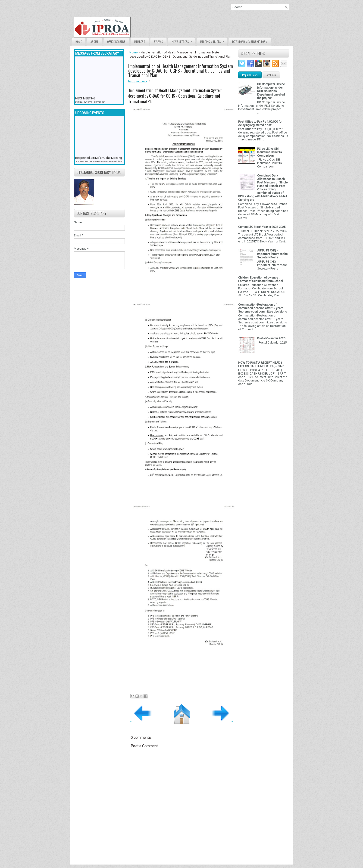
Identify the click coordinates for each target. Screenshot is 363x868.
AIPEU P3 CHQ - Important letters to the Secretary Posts (272, 254)
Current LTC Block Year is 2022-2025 (262, 227)
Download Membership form (250, 42)
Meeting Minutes (214, 41)
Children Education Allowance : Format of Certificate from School (261, 279)
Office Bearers (116, 42)
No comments (138, 81)
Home (79, 42)
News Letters (183, 41)
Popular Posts (250, 75)
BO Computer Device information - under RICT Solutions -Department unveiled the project (271, 91)
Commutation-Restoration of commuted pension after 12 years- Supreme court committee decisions (263, 308)
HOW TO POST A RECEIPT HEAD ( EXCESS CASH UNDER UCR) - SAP (261, 364)
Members (140, 42)
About (94, 42)
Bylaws (158, 42)
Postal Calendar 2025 (271, 338)
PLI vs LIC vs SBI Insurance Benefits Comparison (269, 152)
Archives (271, 75)
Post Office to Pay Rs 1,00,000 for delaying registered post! (260, 123)
